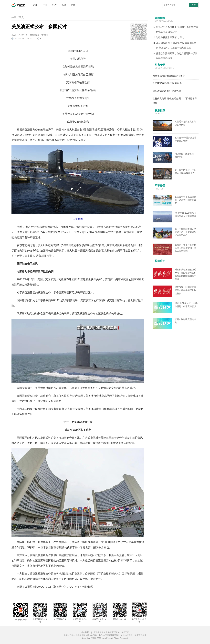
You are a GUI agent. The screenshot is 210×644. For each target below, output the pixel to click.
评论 (45, 5)
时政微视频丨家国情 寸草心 (170, 37)
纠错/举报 (85, 632)
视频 (64, 5)
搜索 (194, 5)
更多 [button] (74, 5)
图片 (54, 5)
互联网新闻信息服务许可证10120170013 (111, 632)
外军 (14, 17)
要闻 (35, 5)
